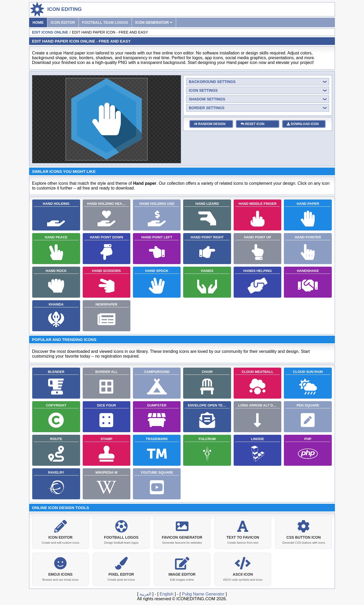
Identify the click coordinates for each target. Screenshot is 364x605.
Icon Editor (63, 22)
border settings (207, 108)
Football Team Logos (105, 22)
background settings (212, 82)
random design (210, 124)
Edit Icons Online (50, 32)
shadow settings (207, 99)
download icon (303, 124)
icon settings (203, 90)
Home (38, 22)
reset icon (253, 124)
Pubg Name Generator (203, 593)
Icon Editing (64, 9)
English (167, 593)
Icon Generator (154, 22)
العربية (145, 593)
